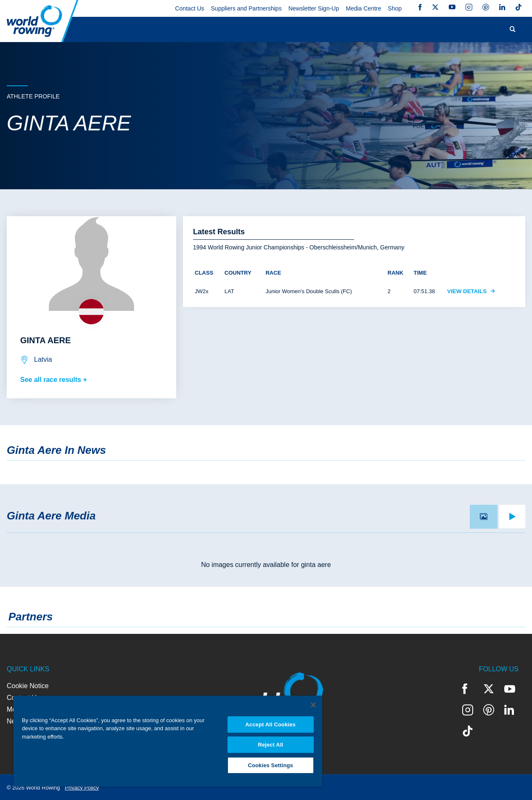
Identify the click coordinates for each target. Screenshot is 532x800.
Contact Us (189, 8)
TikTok (519, 7)
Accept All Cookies (270, 724)
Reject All (270, 744)
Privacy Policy (82, 788)
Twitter (435, 7)
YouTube (452, 7)
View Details (471, 291)
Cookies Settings (270, 765)
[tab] (484, 517)
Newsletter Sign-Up (314, 8)
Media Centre (363, 8)
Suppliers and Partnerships (246, 8)
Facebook (420, 7)
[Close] (313, 704)
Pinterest (486, 7)
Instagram (469, 7)
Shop (395, 8)
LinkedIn (502, 7)
